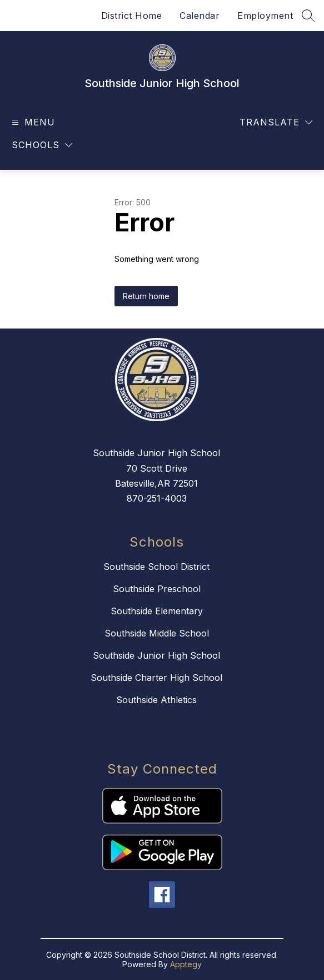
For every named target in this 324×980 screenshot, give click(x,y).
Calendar (200, 16)
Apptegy (186, 964)
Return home (146, 296)
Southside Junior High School (156, 655)
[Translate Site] (276, 122)
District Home (132, 16)
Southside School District (156, 567)
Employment (265, 16)
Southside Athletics (156, 700)
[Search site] (308, 16)
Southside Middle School (157, 633)
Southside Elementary (157, 611)
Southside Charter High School (156, 678)
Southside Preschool (157, 589)
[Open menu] (32, 122)
